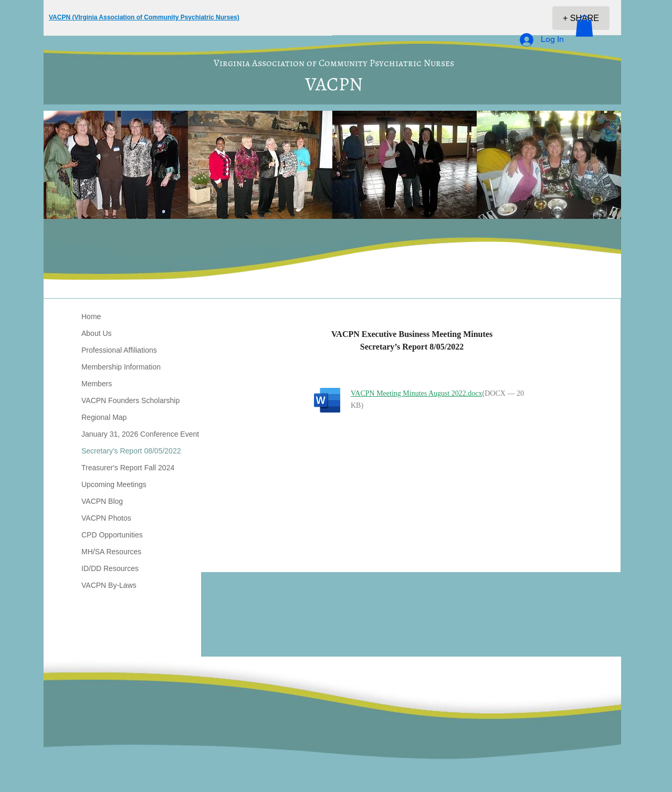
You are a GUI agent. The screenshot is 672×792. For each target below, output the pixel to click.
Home (91, 316)
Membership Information (121, 367)
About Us (97, 333)
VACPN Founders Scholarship (130, 400)
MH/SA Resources (111, 552)
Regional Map (104, 417)
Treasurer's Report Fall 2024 (128, 468)
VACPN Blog (102, 501)
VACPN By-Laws (109, 585)
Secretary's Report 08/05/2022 (131, 451)
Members (97, 384)
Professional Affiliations (119, 350)
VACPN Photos (106, 518)
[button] (584, 26)
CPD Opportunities (112, 535)
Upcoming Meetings (114, 484)
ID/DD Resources (110, 568)
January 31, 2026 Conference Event (140, 434)
